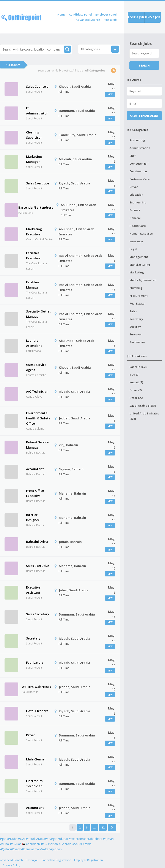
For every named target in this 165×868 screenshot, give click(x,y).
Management (139, 257)
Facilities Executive (33, 256)
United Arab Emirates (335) (144, 416)
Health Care (138, 226)
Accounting (137, 140)
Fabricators (35, 663)
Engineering (138, 202)
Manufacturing (140, 265)
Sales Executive (38, 183)
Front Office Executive (35, 493)
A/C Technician (37, 391)
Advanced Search (88, 20)
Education (136, 195)
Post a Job (110, 20)
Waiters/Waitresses (36, 687)
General (135, 218)
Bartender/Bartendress (36, 207)
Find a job (153, 17)
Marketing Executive (34, 232)
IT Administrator (37, 111)
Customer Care (140, 179)
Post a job (136, 17)
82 (103, 827)
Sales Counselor (38, 86)
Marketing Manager (34, 159)
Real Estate (137, 303)
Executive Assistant (33, 590)
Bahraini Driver (37, 542)
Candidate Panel (80, 14)
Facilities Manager (33, 285)
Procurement (138, 296)
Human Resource (141, 233)
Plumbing (136, 288)
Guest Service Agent (36, 367)
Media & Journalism (143, 280)
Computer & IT (139, 163)
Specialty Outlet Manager (38, 314)
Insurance (136, 241)
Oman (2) (136, 390)
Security (135, 327)
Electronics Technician (34, 783)
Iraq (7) (134, 374)
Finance (135, 210)
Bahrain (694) (138, 367)
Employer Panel (106, 14)
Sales (133, 311)
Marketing (137, 272)
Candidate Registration (56, 860)
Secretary (33, 638)
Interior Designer (33, 517)
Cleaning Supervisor (34, 135)
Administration (140, 148)
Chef (133, 156)
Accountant (35, 469)
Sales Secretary (38, 614)
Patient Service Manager (37, 445)
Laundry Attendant (34, 343)
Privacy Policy (12, 865)
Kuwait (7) (136, 382)
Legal (133, 249)
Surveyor (136, 334)
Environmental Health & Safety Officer (38, 418)
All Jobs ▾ (13, 65)
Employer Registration (89, 860)
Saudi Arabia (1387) (143, 406)
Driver (31, 735)
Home (61, 14)
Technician (137, 342)
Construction (138, 171)
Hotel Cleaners (37, 711)
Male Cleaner (36, 759)
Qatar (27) (136, 398)
